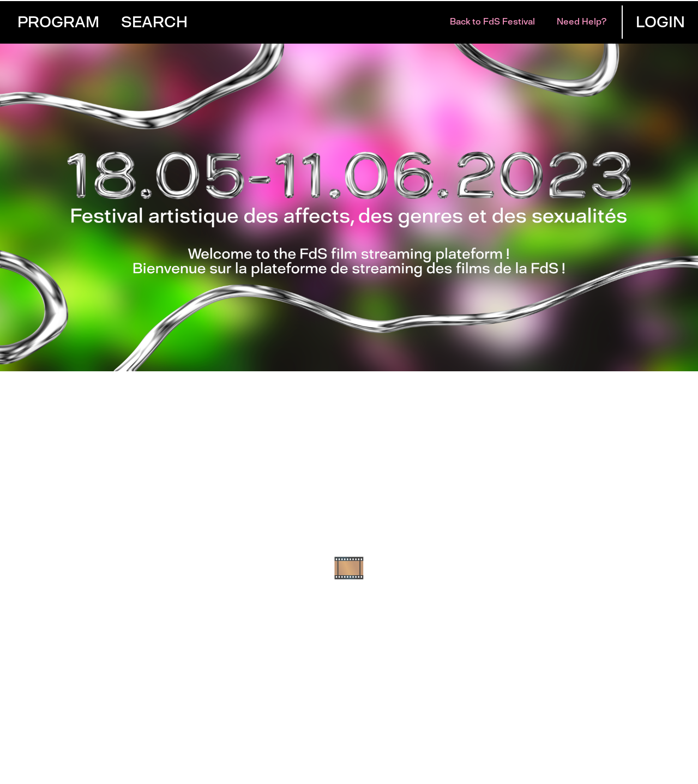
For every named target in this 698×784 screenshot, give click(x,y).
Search (154, 22)
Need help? (582, 22)
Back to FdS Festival (492, 22)
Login (660, 22)
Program (58, 22)
